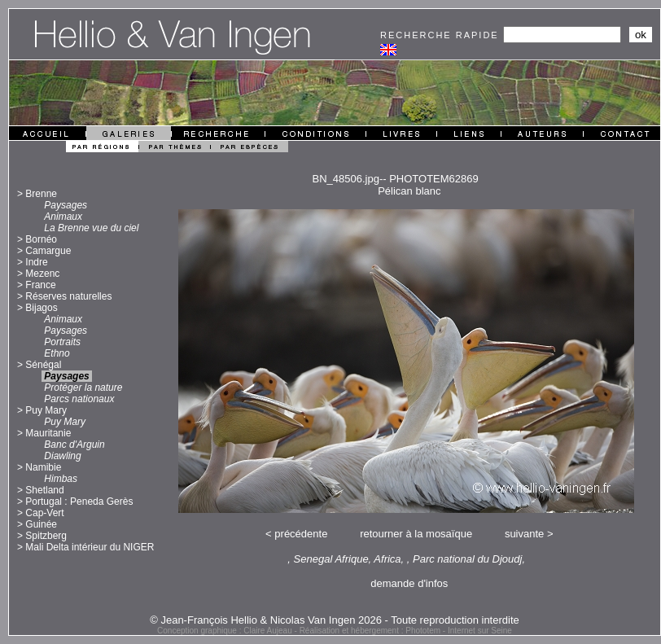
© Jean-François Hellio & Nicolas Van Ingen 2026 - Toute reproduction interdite (335, 620)
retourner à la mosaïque (416, 534)
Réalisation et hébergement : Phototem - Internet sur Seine (406, 631)
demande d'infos (409, 583)
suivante (524, 534)
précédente (301, 534)
